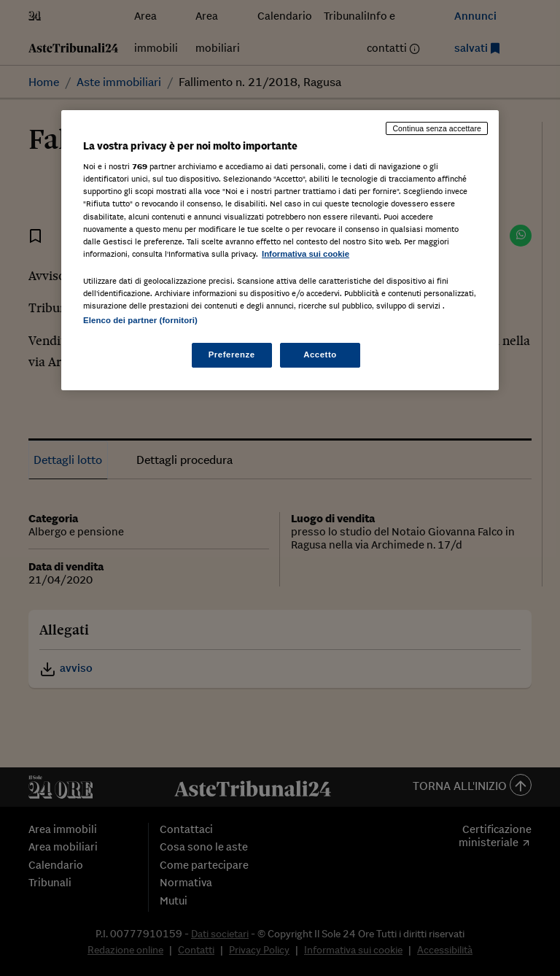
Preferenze (232, 355)
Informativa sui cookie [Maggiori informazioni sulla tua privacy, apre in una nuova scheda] (306, 254)
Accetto (320, 355)
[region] (280, 250)
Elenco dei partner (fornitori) (140, 320)
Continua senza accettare (437, 128)
